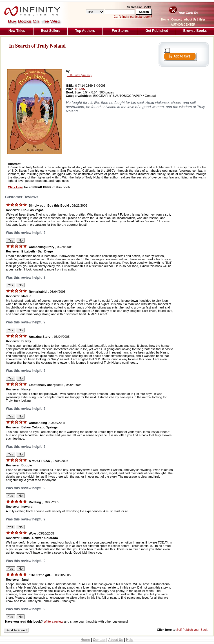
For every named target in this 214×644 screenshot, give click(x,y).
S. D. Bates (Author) (79, 75)
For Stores (120, 31)
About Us (190, 20)
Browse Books (195, 31)
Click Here (15, 187)
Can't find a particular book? (133, 17)
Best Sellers (51, 31)
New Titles (17, 31)
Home (165, 20)
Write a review (53, 621)
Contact (176, 20)
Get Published (157, 31)
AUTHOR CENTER (183, 25)
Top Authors (85, 31)
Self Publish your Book (192, 630)
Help (202, 20)
